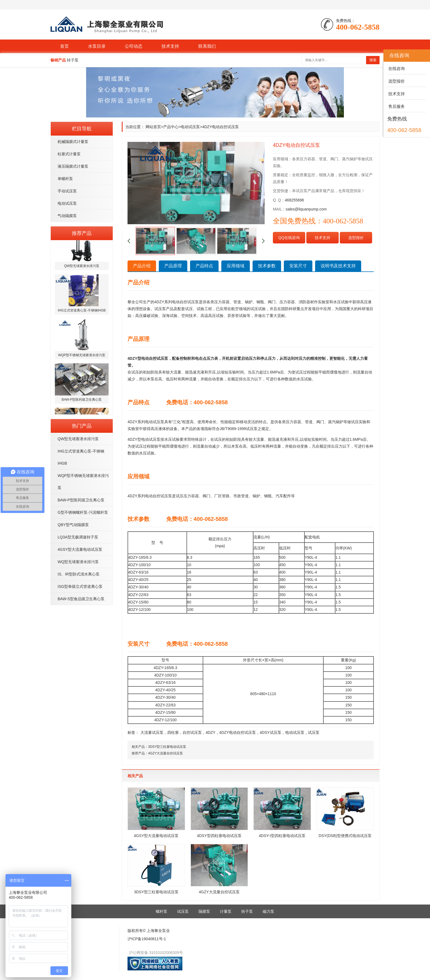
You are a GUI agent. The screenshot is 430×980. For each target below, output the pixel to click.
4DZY (211, 732)
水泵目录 (97, 46)
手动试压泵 (67, 191)
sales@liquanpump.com (306, 209)
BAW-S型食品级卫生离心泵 (81, 599)
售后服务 (396, 106)
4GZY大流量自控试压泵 (166, 753)
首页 (64, 46)
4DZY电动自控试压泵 (237, 732)
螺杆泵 (162, 911)
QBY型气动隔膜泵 (73, 525)
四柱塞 (173, 732)
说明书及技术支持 (338, 266)
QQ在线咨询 (289, 238)
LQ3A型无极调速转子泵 (78, 537)
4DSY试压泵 (271, 732)
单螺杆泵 (65, 179)
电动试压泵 (67, 203)
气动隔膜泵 (67, 216)
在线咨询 (396, 68)
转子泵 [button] (73, 60)
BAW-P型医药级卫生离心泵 (81, 500)
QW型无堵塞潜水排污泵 (78, 439)
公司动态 (134, 46)
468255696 (295, 200)
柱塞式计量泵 (69, 154)
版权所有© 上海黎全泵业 (149, 931)
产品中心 (171, 127)
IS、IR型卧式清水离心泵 (79, 574)
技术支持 (170, 46)
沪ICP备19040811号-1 (147, 939)
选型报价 (356, 238)
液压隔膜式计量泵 (73, 166)
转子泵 (247, 911)
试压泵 (314, 732)
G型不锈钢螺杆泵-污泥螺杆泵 (83, 512)
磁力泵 (268, 911)
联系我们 (207, 46)
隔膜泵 (204, 911)
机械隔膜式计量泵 (73, 142)
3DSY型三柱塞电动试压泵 (167, 747)
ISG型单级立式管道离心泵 (80, 586)
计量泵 (226, 911)
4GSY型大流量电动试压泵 (80, 549)
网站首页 (153, 127)
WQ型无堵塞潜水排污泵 (78, 562)
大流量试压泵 (152, 732)
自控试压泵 (192, 732)
